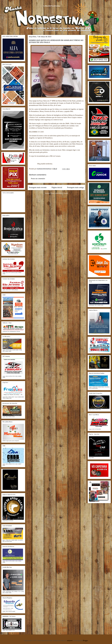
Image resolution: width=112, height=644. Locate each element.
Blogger (85, 640)
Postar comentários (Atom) (59, 193)
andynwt (70, 640)
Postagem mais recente (38, 187)
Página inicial (57, 187)
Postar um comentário (38, 179)
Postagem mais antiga (75, 187)
